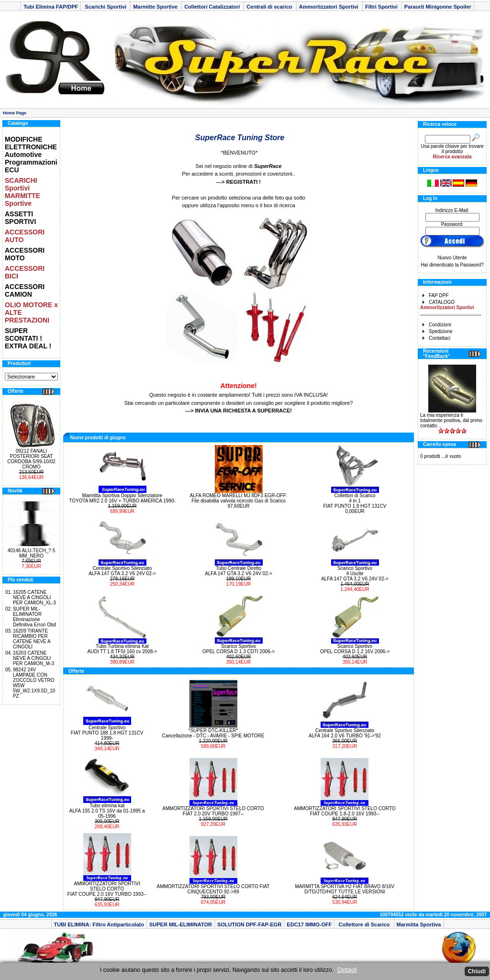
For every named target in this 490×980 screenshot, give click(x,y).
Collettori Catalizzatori (213, 7)
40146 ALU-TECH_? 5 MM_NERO (32, 553)
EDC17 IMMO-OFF (309, 924)
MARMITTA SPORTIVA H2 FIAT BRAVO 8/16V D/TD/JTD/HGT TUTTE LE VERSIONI (345, 889)
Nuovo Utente (452, 258)
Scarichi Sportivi (106, 7)
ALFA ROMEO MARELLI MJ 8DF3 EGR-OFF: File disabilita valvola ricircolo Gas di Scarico (239, 498)
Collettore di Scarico (364, 924)
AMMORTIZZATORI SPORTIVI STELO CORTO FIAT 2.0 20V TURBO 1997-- (213, 811)
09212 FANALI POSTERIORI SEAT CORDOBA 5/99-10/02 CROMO (31, 459)
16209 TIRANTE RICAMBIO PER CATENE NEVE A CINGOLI (32, 639)
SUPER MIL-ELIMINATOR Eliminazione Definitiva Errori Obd (34, 617)
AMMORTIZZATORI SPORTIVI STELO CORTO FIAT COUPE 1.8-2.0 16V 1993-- (345, 811)
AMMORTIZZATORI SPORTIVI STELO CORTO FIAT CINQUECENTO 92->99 (213, 889)
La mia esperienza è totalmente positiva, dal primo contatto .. (451, 420)
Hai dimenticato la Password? (452, 265)
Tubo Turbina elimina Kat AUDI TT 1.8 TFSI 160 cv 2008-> (122, 649)
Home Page (15, 113)
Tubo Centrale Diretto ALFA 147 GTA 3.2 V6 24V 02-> (239, 571)
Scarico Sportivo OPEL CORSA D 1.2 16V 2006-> (355, 649)
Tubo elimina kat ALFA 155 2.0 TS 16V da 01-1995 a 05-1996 (107, 811)
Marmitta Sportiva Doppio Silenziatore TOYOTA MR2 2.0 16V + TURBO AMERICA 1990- (122, 498)
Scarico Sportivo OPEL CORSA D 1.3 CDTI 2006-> (239, 649)
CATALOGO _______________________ (451, 307)
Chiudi (477, 971)
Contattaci (436, 338)
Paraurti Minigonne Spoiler (438, 7)
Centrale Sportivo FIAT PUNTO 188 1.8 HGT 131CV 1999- (107, 733)
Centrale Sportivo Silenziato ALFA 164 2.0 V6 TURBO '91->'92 (345, 733)
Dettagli (347, 970)
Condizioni (437, 325)
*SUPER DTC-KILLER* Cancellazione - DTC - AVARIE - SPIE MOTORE (213, 733)
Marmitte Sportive (156, 7)
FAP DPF (436, 295)
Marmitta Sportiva (419, 924)
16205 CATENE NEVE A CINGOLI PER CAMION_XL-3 (34, 597)
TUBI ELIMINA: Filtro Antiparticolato (99, 924)
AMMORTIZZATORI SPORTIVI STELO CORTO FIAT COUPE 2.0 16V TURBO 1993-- (107, 889)
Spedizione (437, 331)
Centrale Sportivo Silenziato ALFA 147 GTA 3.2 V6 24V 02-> (122, 571)
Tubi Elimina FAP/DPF (51, 7)
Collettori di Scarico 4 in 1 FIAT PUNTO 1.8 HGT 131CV (355, 501)
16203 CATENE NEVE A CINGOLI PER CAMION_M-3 (33, 658)
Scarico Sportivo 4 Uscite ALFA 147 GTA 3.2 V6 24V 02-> (355, 574)
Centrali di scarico (270, 7)
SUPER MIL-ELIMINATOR (181, 924)
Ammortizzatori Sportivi (329, 7)
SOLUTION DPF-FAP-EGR (249, 924)
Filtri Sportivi (382, 7)
